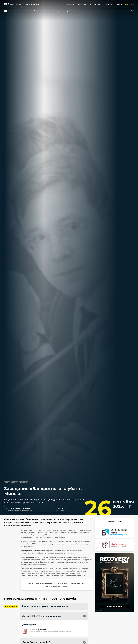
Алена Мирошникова (39, 629)
